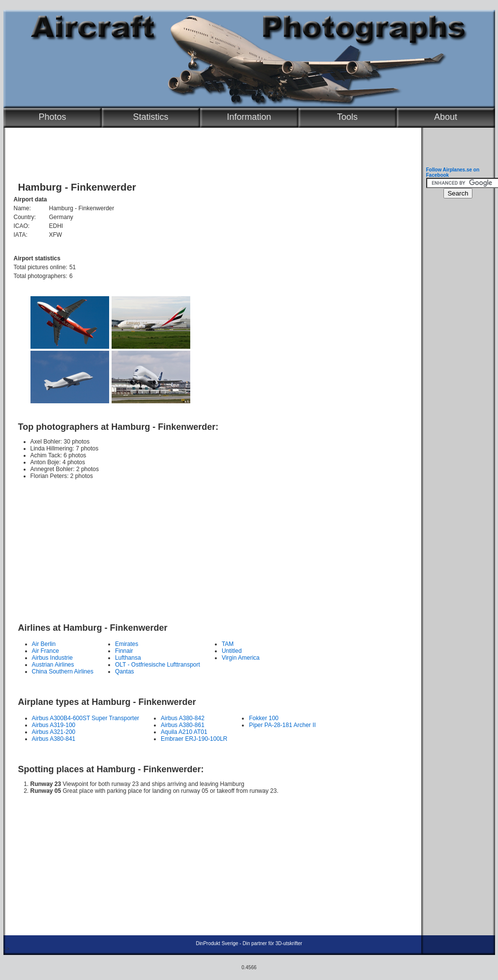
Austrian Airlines (53, 665)
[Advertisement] (210, 547)
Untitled (232, 651)
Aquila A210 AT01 (184, 732)
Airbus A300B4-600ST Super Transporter (86, 718)
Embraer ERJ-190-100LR (194, 739)
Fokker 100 (264, 718)
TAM (228, 644)
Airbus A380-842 (183, 718)
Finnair (124, 651)
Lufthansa (128, 658)
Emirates (127, 644)
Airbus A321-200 (54, 732)
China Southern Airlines (63, 672)
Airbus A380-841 (54, 739)
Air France (45, 651)
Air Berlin (44, 644)
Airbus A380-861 (183, 725)
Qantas (125, 672)
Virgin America (241, 658)
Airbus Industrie (52, 658)
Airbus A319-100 (54, 725)
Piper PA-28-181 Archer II (282, 725)
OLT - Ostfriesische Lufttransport (158, 665)
